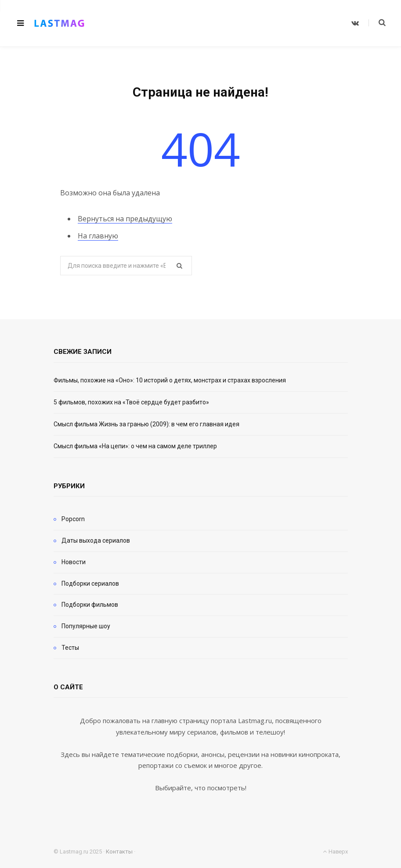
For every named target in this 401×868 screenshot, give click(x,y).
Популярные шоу (86, 626)
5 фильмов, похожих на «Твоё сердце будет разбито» (131, 402)
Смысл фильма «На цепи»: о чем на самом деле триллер (135, 446)
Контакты (119, 852)
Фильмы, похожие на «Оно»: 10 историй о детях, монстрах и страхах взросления (170, 380)
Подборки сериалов (90, 583)
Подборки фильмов (90, 605)
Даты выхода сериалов (96, 540)
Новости (74, 562)
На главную (98, 236)
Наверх (335, 852)
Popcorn (73, 519)
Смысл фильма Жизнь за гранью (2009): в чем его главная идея (146, 424)
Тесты (70, 648)
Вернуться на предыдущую (125, 219)
